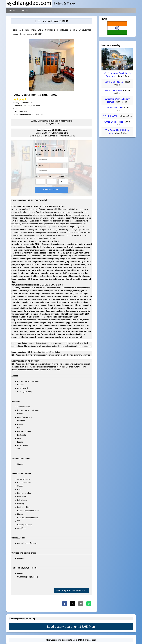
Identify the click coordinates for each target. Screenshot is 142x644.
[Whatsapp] (89, 604)
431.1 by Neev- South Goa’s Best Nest (117, 75)
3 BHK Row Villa (111, 116)
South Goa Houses (114, 82)
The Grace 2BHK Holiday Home (117, 132)
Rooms (38, 177)
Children (61, 177)
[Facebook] (65, 604)
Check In (38, 155)
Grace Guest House (114, 122)
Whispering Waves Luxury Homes (117, 100)
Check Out (39, 166)
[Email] (81, 604)
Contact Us (23, 10)
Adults (49, 177)
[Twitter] (73, 604)
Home (12, 10)
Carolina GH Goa (114, 108)
